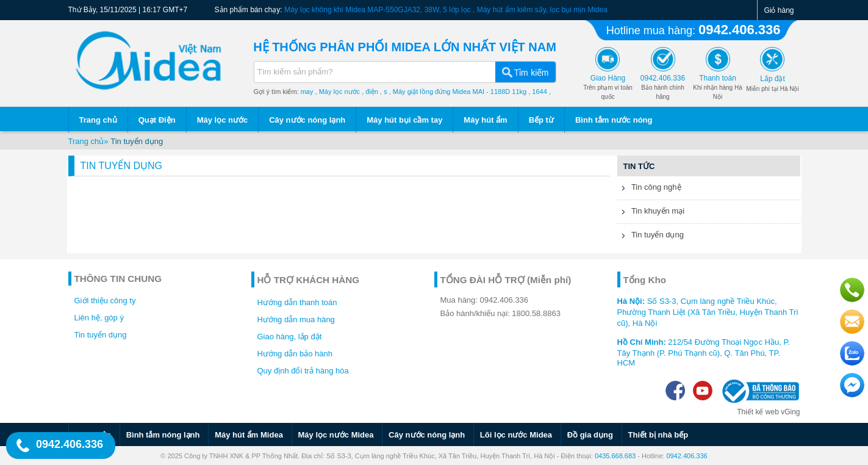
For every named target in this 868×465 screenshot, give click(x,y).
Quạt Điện (157, 120)
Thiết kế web (758, 412)
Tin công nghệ (649, 189)
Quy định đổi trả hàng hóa (303, 371)
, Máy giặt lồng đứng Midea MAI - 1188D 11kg (458, 92)
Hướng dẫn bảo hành (295, 354)
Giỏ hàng (779, 10)
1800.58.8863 (536, 313)
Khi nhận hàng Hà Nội (718, 88)
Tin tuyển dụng (137, 141)
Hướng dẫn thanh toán (297, 302)
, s (384, 92)
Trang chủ (98, 120)
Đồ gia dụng (590, 435)
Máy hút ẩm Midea (249, 435)
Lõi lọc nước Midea (516, 435)
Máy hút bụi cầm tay (404, 120)
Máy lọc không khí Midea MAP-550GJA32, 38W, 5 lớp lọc (378, 10)
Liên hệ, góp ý (99, 318)
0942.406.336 (740, 30)
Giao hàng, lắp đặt (290, 337)
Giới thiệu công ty (105, 301)
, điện (370, 92)
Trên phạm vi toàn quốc (608, 88)
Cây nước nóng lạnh (307, 120)
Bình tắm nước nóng (614, 120)
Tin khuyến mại (651, 212)
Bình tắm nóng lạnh (163, 435)
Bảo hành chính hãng (663, 88)
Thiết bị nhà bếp (658, 435)
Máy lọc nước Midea (336, 435)
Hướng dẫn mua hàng (296, 319)
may (307, 92)
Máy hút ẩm (485, 120)
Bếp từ (541, 120)
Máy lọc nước (223, 120)
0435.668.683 (615, 456)
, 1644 (538, 92)
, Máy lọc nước (338, 92)
